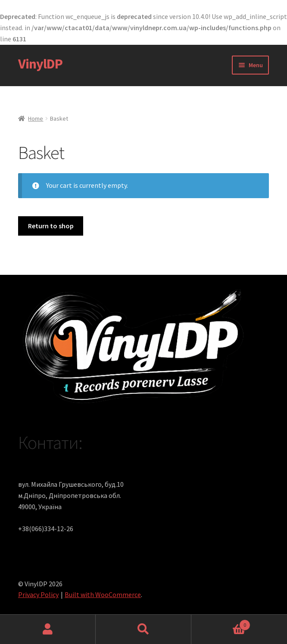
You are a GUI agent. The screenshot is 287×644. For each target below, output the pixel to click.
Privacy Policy (38, 594)
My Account (48, 629)
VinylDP (40, 64)
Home (36, 118)
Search (143, 629)
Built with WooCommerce (103, 594)
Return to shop (51, 226)
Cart (221, 623)
